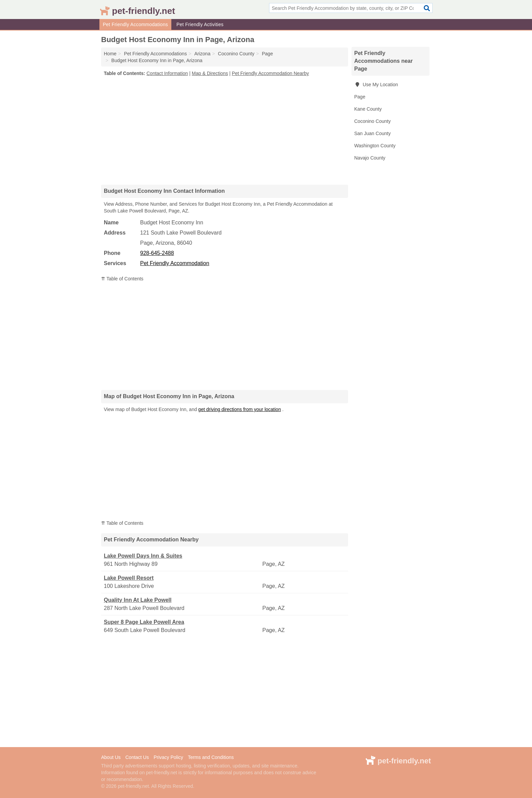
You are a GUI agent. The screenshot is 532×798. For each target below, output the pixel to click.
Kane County (368, 109)
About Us (111, 757)
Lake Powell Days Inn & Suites (143, 556)
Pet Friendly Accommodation (175, 263)
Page (360, 97)
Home (110, 54)
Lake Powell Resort (129, 578)
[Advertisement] (225, 130)
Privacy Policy (168, 757)
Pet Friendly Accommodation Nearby (270, 73)
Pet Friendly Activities (200, 24)
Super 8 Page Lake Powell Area (144, 622)
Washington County (375, 146)
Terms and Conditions (211, 757)
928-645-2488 (157, 253)
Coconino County (372, 121)
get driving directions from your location (240, 409)
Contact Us (137, 757)
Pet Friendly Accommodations (135, 24)
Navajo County (370, 158)
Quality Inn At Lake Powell (138, 600)
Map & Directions (210, 73)
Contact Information (167, 73)
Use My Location (376, 85)
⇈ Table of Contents (122, 279)
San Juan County (372, 133)
